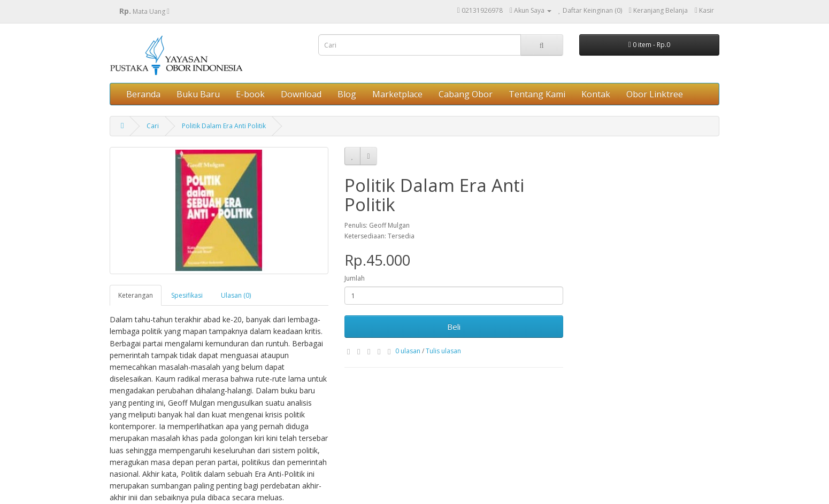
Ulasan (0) (236, 295)
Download (301, 94)
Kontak (596, 94)
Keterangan (136, 295)
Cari (153, 126)
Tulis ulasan (443, 351)
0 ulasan (408, 351)
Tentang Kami (537, 94)
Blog (347, 94)
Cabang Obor (466, 94)
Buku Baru (198, 94)
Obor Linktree (655, 94)
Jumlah (355, 278)
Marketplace (397, 94)
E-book (250, 94)
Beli (454, 327)
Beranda (143, 94)
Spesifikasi (187, 295)
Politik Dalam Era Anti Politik (224, 126)
